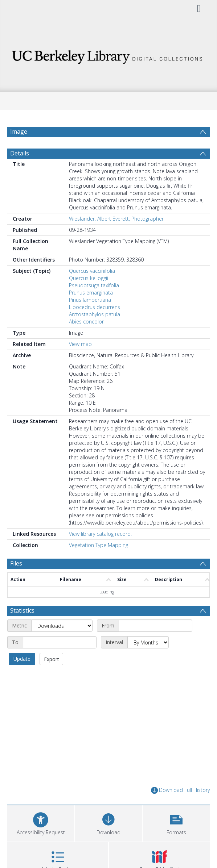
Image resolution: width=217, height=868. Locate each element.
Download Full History (180, 790)
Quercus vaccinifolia (92, 271)
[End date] (60, 642)
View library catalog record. (100, 534)
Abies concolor (86, 322)
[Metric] (62, 626)
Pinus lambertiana (90, 300)
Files (16, 563)
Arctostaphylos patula (95, 314)
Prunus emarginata (91, 293)
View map (80, 344)
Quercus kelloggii (89, 278)
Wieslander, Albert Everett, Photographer (116, 219)
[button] (176, 823)
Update (22, 659)
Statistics (22, 610)
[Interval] (148, 642)
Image (19, 132)
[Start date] (155, 626)
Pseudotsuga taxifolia (94, 285)
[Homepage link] (108, 55)
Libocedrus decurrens (95, 307)
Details (20, 153)
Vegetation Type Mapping (99, 545)
